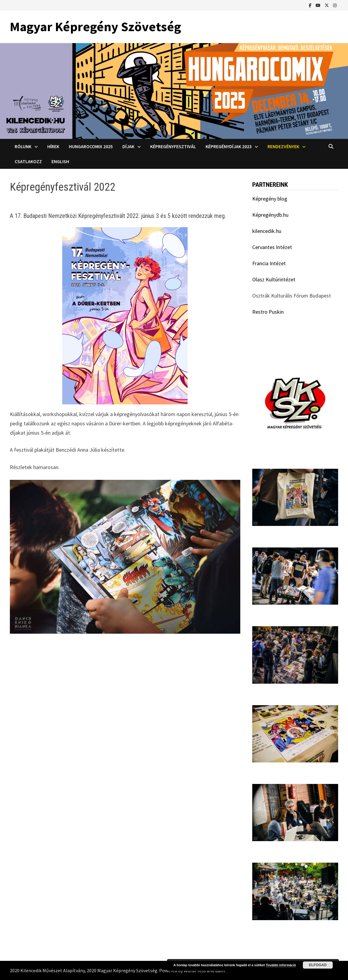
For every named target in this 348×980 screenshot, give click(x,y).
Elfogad (318, 965)
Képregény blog (270, 199)
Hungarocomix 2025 (91, 146)
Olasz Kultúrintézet (274, 279)
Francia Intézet (269, 263)
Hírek (53, 146)
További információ (281, 965)
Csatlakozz (28, 161)
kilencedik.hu (267, 231)
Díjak (128, 146)
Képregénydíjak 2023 (229, 146)
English (60, 161)
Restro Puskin (268, 312)
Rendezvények (283, 146)
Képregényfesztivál (173, 146)
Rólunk (23, 146)
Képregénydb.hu (270, 215)
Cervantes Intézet (272, 247)
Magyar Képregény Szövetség (95, 26)
